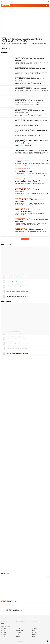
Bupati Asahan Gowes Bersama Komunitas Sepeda (29, 230)
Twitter (18, 629)
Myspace (3, 635)
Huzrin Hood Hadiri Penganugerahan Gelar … (17, 338)
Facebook (4, 629)
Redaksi (18, 618)
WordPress (35, 631)
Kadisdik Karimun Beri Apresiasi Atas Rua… (17, 276)
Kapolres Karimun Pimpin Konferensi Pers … (17, 296)
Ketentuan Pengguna (22, 622)
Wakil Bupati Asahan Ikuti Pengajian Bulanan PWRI (29, 101)
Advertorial (18, 57)
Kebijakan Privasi (36, 622)
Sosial (24, 87)
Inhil (19, 179)
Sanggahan (4, 622)
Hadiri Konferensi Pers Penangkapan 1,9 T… (17, 333)
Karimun (20, 67)
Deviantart (34, 633)
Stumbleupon (20, 631)
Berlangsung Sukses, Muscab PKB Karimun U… (18, 281)
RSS (33, 637)
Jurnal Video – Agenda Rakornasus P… (10, 601)
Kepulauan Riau (25, 67)
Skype (18, 635)
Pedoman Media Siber (37, 620)
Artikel (8, 342)
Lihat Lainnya (25, 239)
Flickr (18, 637)
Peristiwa (14, 347)
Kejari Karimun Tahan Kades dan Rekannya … (17, 353)
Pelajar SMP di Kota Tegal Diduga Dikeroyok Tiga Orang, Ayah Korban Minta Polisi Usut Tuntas (23, 40)
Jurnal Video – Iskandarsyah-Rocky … (14, 611)
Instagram (4, 633)
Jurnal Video (5, 573)
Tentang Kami (35, 618)
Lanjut (6, 45)
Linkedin (19, 633)
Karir (2, 624)
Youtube (34, 635)
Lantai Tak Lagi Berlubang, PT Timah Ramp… (17, 291)
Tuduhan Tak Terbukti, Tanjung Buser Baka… (17, 286)
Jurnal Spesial (13, 285)
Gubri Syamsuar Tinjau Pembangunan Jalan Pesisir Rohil (31, 150)
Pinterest (34, 629)
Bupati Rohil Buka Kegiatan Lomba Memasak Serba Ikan (31, 89)
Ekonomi (20, 109)
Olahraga (20, 139)
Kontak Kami (4, 620)
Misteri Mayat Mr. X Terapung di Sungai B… (17, 348)
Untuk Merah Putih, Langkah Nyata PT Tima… (17, 343)
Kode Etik (19, 620)
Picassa (3, 637)
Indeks (3, 618)
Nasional (20, 87)
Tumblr (3, 631)
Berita (16, 67)
